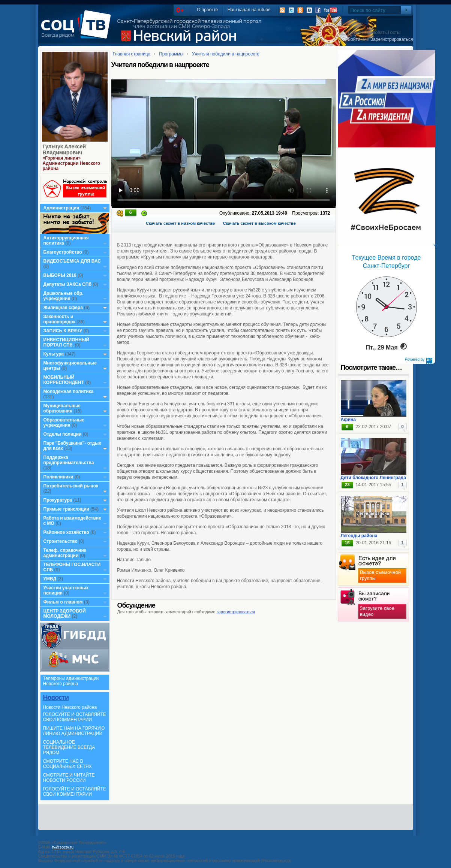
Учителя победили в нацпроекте (226, 54)
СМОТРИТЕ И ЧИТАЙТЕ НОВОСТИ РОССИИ (69, 778)
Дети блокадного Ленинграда (373, 478)
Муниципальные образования (62, 408)
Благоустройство (63, 252)
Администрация (61, 208)
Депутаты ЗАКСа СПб (67, 284)
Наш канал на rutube (249, 10)
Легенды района (359, 536)
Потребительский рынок (71, 486)
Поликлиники (58, 477)
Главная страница (132, 54)
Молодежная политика (69, 391)
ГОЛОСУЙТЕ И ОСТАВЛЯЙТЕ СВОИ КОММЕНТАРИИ (75, 717)
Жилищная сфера (63, 308)
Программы (171, 54)
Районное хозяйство (66, 532)
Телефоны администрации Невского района (71, 681)
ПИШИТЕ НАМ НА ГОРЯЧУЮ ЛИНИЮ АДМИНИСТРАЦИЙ (74, 731)
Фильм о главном (63, 602)
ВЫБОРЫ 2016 (60, 275)
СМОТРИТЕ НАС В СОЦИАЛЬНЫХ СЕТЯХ (67, 764)
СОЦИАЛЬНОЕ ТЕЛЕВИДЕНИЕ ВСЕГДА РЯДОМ (69, 747)
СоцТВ (78, 30)
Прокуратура (58, 500)
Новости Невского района (70, 707)
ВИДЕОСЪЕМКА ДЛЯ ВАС (72, 261)
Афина (348, 420)
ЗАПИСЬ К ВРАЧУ (63, 331)
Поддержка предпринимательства (69, 460)
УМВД (50, 579)
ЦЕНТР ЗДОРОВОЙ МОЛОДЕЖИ (65, 614)
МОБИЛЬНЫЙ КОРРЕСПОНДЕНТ (64, 380)
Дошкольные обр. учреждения (64, 296)
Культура (54, 354)
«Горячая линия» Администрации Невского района (72, 163)
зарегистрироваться (236, 612)
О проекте (208, 10)
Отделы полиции (63, 434)
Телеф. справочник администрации (65, 553)
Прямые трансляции (67, 509)
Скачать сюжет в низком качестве (180, 223)
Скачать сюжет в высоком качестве (259, 223)
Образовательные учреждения (64, 423)
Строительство (61, 541)
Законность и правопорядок (60, 319)
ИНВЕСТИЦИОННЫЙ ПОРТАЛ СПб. (67, 342)
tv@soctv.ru (63, 847)
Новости (56, 698)
